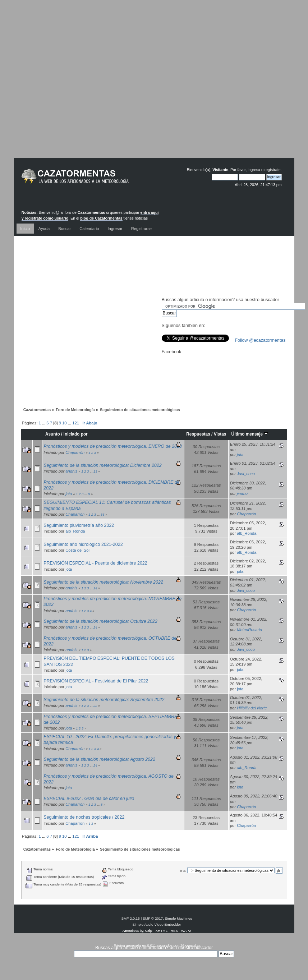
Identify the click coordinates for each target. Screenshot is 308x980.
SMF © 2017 (153, 918)
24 (95, 588)
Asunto (53, 434)
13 (95, 471)
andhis (71, 471)
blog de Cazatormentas (101, 218)
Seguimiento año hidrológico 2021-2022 (83, 544)
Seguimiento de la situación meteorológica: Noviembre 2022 (103, 582)
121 (76, 423)
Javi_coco (246, 474)
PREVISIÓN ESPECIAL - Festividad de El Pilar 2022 (96, 681)
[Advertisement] (149, 84)
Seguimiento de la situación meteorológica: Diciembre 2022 (103, 465)
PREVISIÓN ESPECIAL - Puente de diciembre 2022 (95, 563)
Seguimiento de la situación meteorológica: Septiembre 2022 (104, 700)
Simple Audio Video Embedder (157, 924)
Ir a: (183, 871)
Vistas (220, 434)
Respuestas (198, 434)
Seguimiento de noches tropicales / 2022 (84, 817)
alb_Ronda (75, 531)
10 (64, 423)
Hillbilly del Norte (252, 708)
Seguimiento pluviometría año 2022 (79, 525)
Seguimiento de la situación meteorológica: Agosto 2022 (99, 759)
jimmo (242, 493)
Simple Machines (179, 918)
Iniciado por (76, 434)
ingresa (254, 170)
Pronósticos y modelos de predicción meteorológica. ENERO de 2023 (113, 446)
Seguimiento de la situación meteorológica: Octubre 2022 (100, 621)
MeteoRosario (249, 630)
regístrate (273, 170)
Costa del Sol (77, 550)
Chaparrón (75, 452)
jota (240, 455)
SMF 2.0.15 (130, 918)
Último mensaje (250, 434)
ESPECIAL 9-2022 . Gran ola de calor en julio (89, 799)
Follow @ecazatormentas (260, 340)
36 (102, 515)
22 (95, 706)
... (44, 423)
